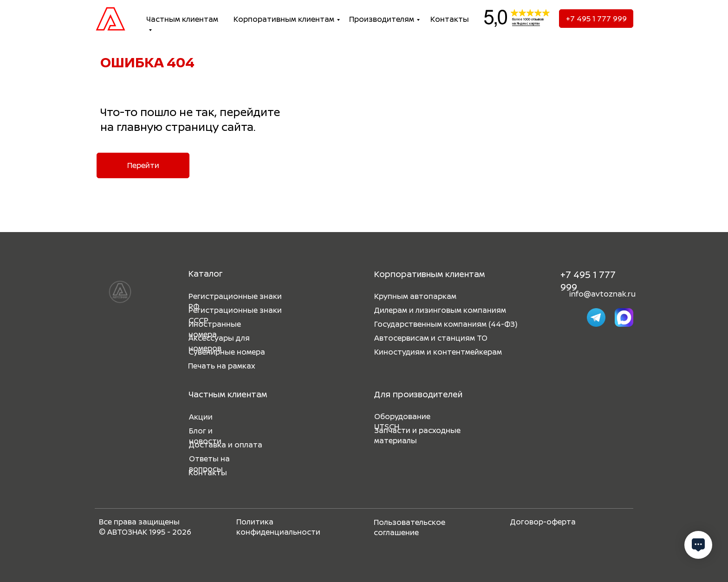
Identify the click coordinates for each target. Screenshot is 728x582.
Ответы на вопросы (209, 464)
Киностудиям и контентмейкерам (438, 352)
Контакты (450, 19)
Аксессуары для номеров (219, 343)
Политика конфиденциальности (278, 527)
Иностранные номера (215, 329)
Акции (201, 417)
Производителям (382, 19)
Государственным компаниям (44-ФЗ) (446, 324)
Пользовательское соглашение (409, 527)
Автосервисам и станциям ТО (431, 338)
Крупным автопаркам (415, 296)
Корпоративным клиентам (284, 19)
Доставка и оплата (226, 445)
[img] (110, 19)
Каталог (205, 273)
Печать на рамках (221, 366)
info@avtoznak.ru (602, 294)
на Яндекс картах (526, 23)
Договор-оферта (543, 522)
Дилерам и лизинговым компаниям (440, 310)
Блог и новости (205, 436)
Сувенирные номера (227, 352)
